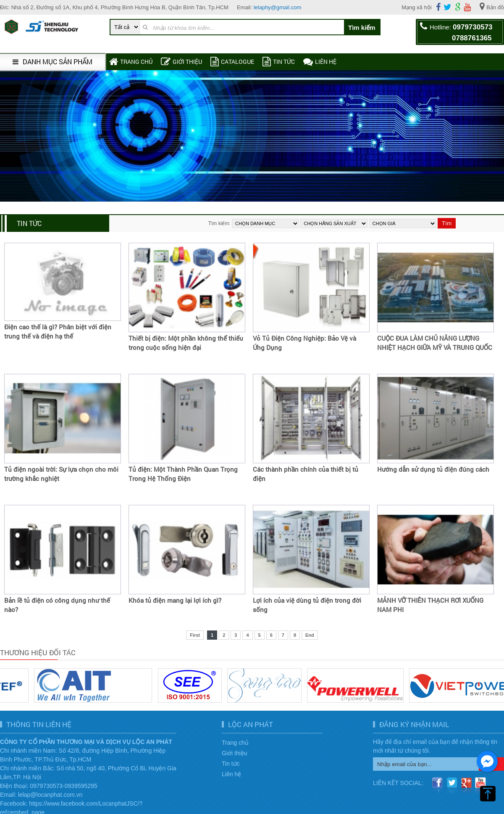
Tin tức (279, 62)
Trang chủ (131, 62)
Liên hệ (320, 62)
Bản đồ (492, 6)
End (310, 635)
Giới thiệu (181, 62)
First (195, 635)
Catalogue (232, 62)
